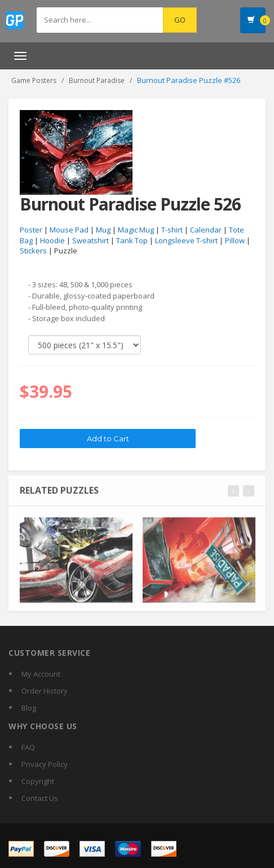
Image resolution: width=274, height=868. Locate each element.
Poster (31, 230)
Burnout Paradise (97, 80)
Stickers (33, 251)
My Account (41, 674)
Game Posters (34, 80)
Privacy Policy (45, 764)
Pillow (235, 240)
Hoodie (52, 240)
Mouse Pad (69, 230)
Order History (45, 691)
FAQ (28, 747)
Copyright (38, 781)
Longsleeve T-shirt (186, 240)
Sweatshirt (90, 240)
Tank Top (132, 240)
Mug (103, 230)
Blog (29, 708)
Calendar (206, 230)
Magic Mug (136, 230)
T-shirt (172, 230)
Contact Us (40, 798)
